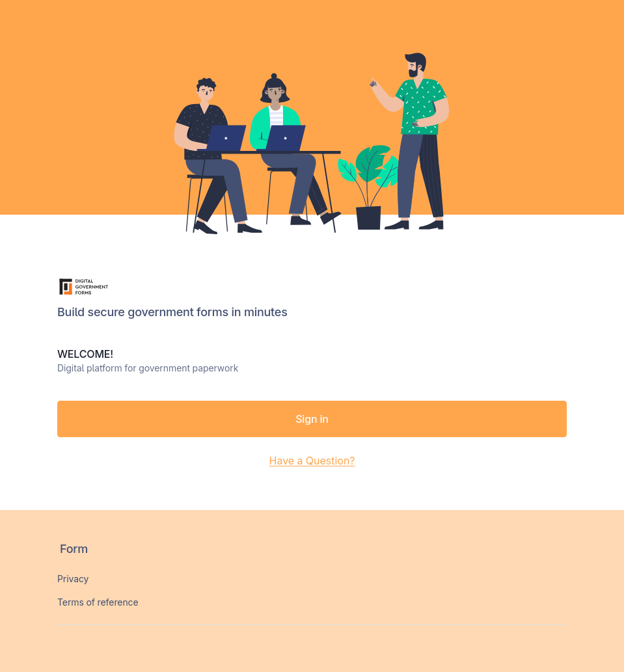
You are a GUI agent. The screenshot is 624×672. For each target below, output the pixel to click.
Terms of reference (98, 602)
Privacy (73, 579)
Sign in (312, 419)
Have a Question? (312, 461)
